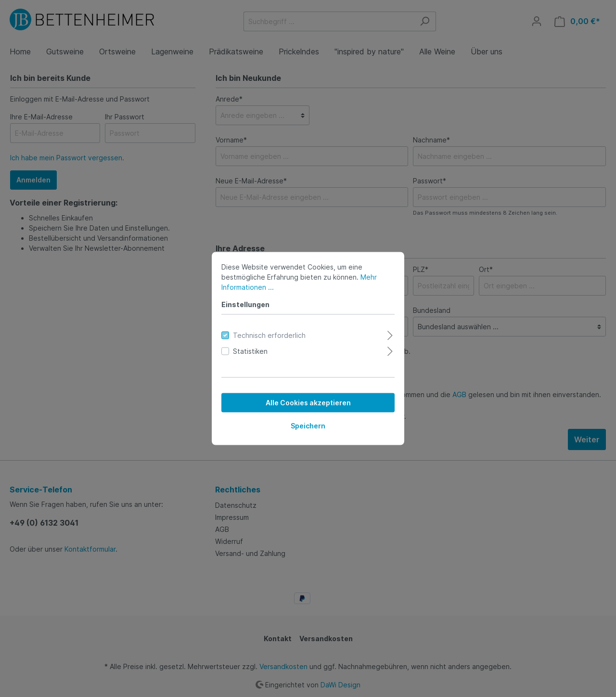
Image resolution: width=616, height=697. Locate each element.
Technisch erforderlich (269, 335)
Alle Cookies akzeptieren (308, 403)
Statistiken (250, 351)
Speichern (308, 426)
